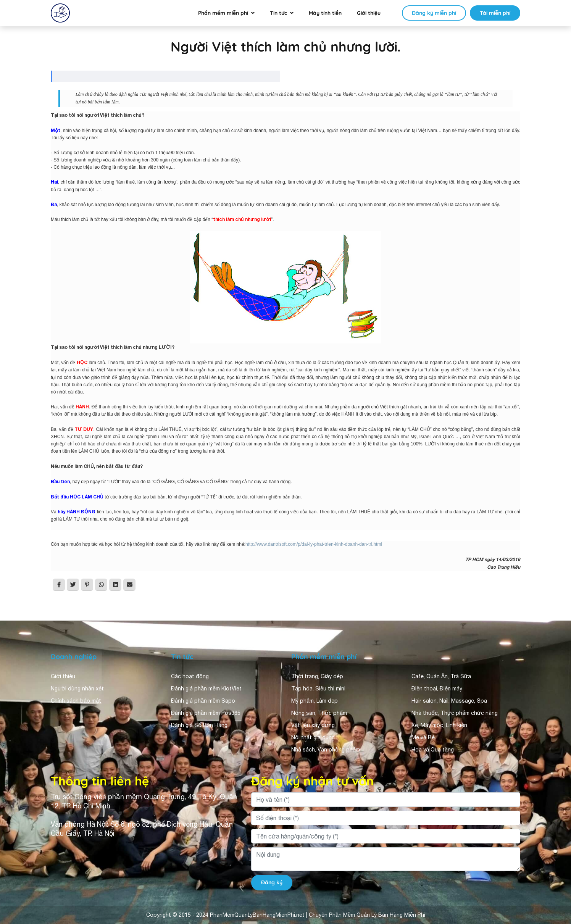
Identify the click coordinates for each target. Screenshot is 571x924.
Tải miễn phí (495, 13)
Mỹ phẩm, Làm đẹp (315, 701)
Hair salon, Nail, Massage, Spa (449, 701)
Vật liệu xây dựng (313, 725)
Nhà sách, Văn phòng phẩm (326, 750)
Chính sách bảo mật (76, 701)
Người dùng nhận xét (77, 689)
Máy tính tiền (325, 13)
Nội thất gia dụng (313, 737)
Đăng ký (272, 882)
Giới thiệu (369, 13)
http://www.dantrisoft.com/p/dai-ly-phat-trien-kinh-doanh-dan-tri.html (314, 544)
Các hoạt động (190, 676)
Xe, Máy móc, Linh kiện (439, 725)
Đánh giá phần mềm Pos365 (206, 713)
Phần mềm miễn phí (223, 13)
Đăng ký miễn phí (434, 13)
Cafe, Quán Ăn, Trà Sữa (441, 676)
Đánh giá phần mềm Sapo (203, 701)
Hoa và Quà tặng (433, 750)
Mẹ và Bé (423, 737)
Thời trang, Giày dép (317, 676)
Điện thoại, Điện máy (437, 689)
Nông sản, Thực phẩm (319, 713)
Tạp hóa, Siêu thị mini (318, 689)
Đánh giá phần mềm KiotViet (206, 689)
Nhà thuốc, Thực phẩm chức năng (455, 713)
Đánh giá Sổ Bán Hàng (199, 725)
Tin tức (278, 13)
